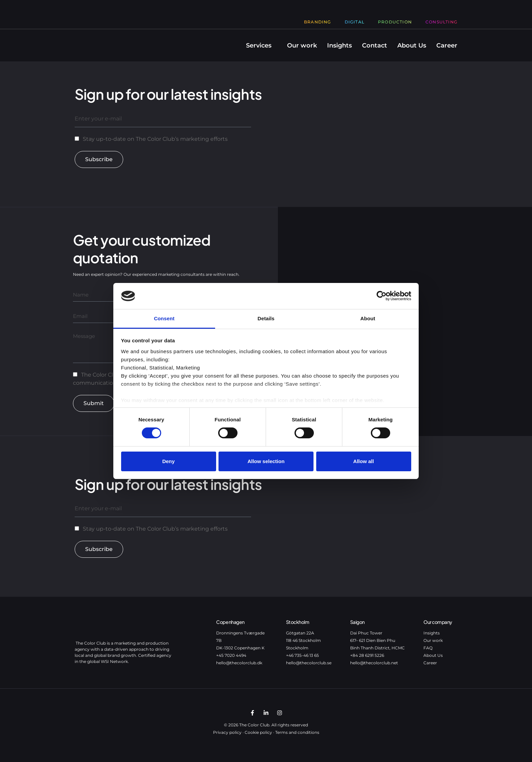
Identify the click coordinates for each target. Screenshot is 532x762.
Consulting (441, 22)
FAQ (428, 648)
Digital (355, 22)
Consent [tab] (164, 318)
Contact (375, 45)
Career (447, 45)
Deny (168, 461)
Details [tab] (266, 318)
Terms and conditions (297, 732)
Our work (302, 45)
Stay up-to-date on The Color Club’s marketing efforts (155, 139)
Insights (339, 45)
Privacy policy (227, 732)
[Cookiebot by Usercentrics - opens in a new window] (382, 296)
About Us (412, 45)
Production (395, 22)
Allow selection (266, 461)
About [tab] (368, 318)
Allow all (364, 461)
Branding (318, 22)
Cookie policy (258, 732)
